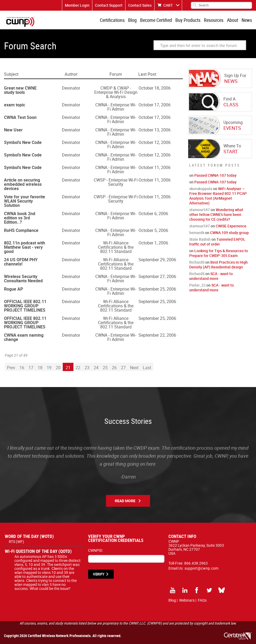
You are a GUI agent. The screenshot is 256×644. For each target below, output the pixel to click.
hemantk (197, 233)
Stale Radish (200, 239)
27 (123, 368)
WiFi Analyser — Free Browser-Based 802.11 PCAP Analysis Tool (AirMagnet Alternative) (218, 196)
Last (147, 368)
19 (49, 368)
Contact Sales (140, 5)
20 (58, 368)
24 (96, 368)
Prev (11, 368)
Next (134, 368)
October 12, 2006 (155, 142)
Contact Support (109, 5)
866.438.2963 (196, 563)
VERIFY (99, 574)
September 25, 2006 (157, 289)
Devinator (71, 88)
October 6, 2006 (153, 214)
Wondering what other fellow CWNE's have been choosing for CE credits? (216, 214)
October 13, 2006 (155, 130)
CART (168, 5)
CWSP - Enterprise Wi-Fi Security (116, 182)
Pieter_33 (197, 285)
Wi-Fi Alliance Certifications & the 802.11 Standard (116, 247)
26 (114, 368)
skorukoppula (201, 189)
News (247, 20)
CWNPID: (96, 550)
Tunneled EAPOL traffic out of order (217, 242)
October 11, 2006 (155, 167)
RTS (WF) (16, 542)
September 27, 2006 (157, 276)
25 (105, 368)
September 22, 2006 (157, 335)
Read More (125, 501)
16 (22, 368)
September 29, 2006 (157, 260)
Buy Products (188, 20)
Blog (132, 20)
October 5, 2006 (153, 230)
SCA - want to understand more (211, 276)
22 (78, 368)
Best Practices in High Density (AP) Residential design (218, 265)
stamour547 (200, 210)
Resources (214, 20)
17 (31, 368)
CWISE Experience (231, 226)
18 (40, 368)
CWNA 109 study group (229, 233)
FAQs (202, 600)
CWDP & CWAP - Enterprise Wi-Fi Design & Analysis (116, 92)
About (233, 20)
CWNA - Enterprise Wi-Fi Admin (116, 107)
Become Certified (156, 20)
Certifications (112, 20)
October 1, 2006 (153, 243)
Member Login (77, 5)
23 (87, 368)
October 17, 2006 (155, 105)
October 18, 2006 (155, 88)
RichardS (197, 262)
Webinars (187, 600)
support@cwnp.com (201, 568)
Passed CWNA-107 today (215, 175)
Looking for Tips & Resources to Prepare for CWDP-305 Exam (219, 253)
